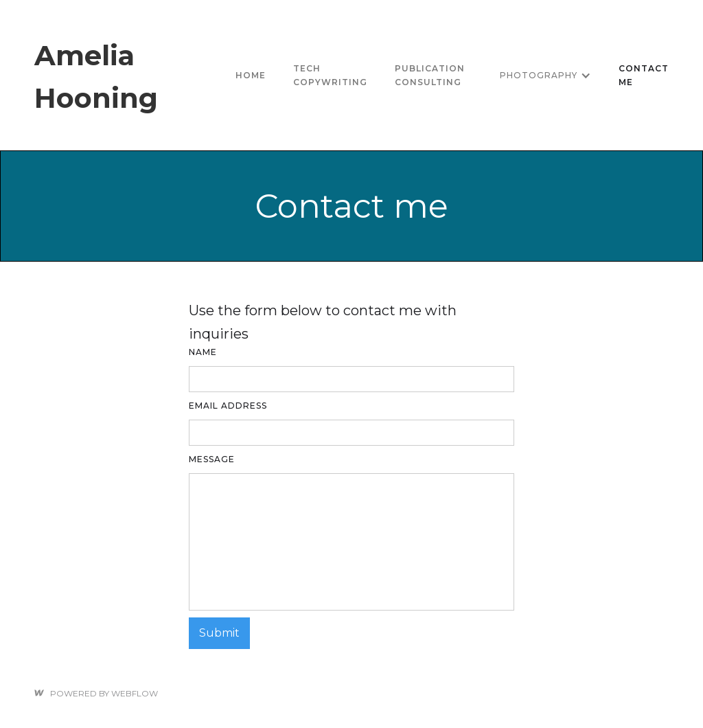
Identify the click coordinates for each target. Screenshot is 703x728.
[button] (545, 76)
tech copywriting (330, 75)
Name (203, 352)
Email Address (228, 406)
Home (251, 75)
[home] (128, 75)
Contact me (644, 75)
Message (212, 459)
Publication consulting (430, 75)
